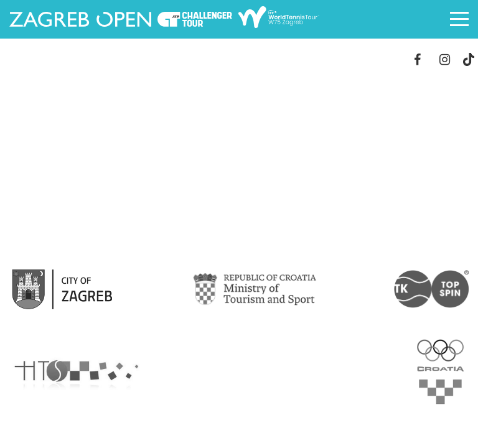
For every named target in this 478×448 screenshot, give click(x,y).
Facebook (417, 59)
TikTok (469, 59)
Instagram (445, 59)
